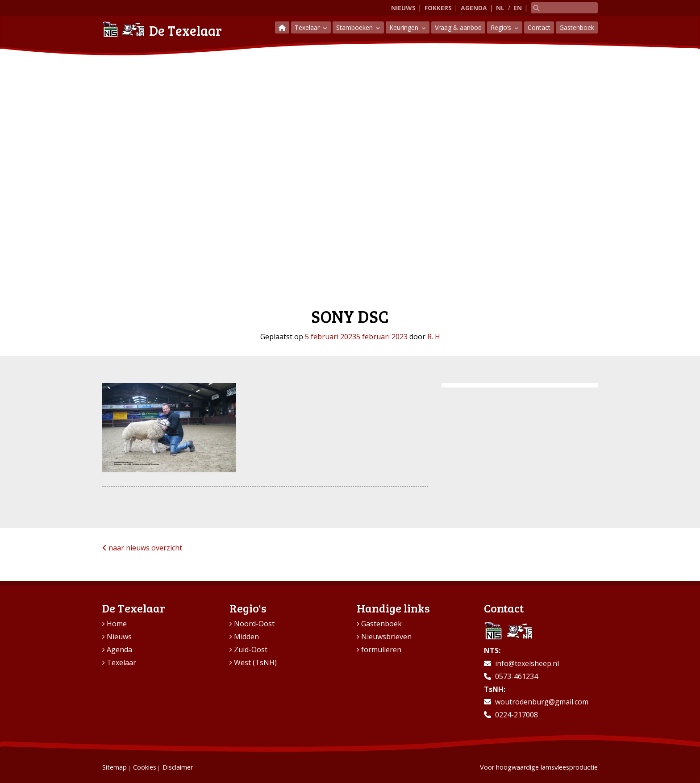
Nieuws (403, 8)
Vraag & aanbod (458, 27)
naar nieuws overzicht (142, 548)
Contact (539, 27)
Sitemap (115, 767)
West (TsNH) (255, 662)
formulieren (381, 650)
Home (117, 624)
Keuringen (405, 27)
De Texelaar (162, 29)
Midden (246, 637)
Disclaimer (178, 767)
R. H (434, 337)
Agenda (474, 8)
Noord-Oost (254, 624)
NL (500, 8)
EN (518, 8)
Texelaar (308, 27)
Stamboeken (355, 27)
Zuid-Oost (251, 650)
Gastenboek (577, 27)
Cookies (145, 767)
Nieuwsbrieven (386, 637)
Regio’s (502, 27)
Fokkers (438, 8)
